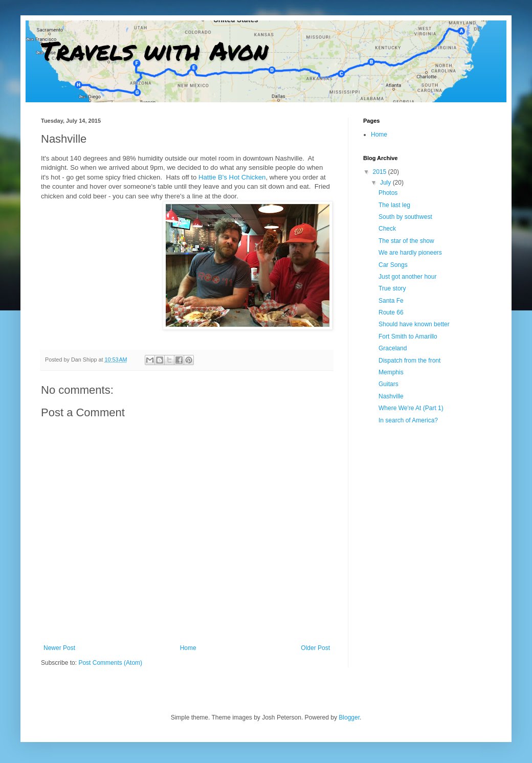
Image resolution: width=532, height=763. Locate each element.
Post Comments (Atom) (110, 663)
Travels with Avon (154, 50)
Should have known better (414, 324)
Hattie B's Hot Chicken (232, 177)
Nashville (391, 396)
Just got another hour (407, 277)
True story (392, 288)
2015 (381, 172)
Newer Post (59, 648)
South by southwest (405, 217)
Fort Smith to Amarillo (408, 336)
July (386, 183)
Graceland (393, 348)
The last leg (394, 205)
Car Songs (393, 265)
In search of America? (408, 420)
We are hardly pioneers (410, 253)
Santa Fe (391, 301)
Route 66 (391, 312)
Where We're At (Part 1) (411, 408)
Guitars (389, 384)
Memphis (391, 372)
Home (188, 648)
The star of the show (406, 241)
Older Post (315, 648)
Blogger (349, 717)
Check (387, 229)
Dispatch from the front (409, 361)
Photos (388, 193)
